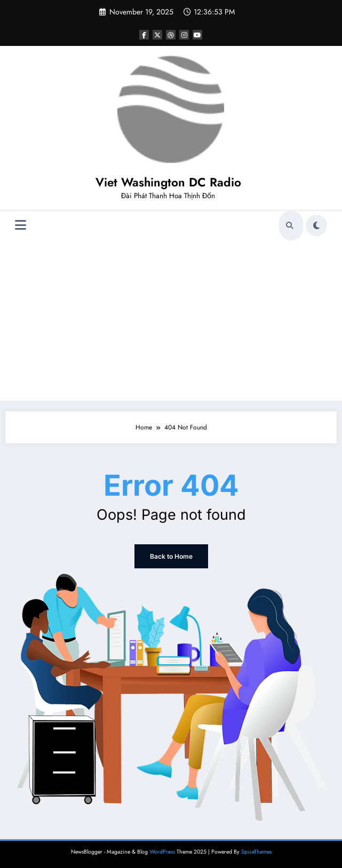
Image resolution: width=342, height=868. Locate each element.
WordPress (162, 852)
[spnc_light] (316, 225)
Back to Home (171, 556)
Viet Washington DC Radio (168, 182)
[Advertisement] (171, 320)
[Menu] (21, 225)
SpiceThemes (256, 852)
